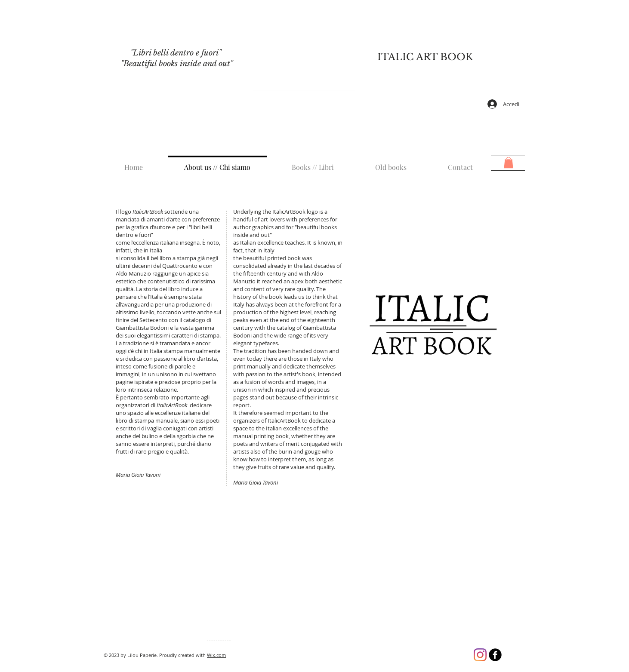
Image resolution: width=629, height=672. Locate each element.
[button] (509, 163)
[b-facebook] (495, 655)
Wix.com (216, 655)
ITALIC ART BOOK (425, 57)
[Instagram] (480, 655)
